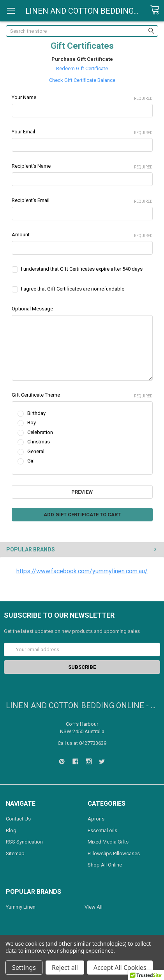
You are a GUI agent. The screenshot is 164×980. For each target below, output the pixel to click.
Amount (82, 235)
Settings (24, 968)
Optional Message (32, 309)
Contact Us (18, 819)
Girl (31, 461)
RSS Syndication (24, 842)
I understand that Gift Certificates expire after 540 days (82, 269)
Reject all (65, 968)
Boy (32, 423)
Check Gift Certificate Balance (82, 80)
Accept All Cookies (120, 968)
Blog (11, 830)
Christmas (39, 442)
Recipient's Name (82, 167)
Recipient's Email (82, 201)
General (36, 451)
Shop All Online (105, 865)
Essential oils (102, 830)
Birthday (36, 413)
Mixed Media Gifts (108, 842)
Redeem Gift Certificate (82, 68)
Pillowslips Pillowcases (114, 853)
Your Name (82, 98)
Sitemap (15, 853)
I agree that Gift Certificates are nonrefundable (73, 289)
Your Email (82, 132)
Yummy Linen (21, 907)
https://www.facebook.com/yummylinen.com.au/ (82, 571)
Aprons (96, 819)
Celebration (40, 432)
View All (93, 907)
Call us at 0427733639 (82, 743)
